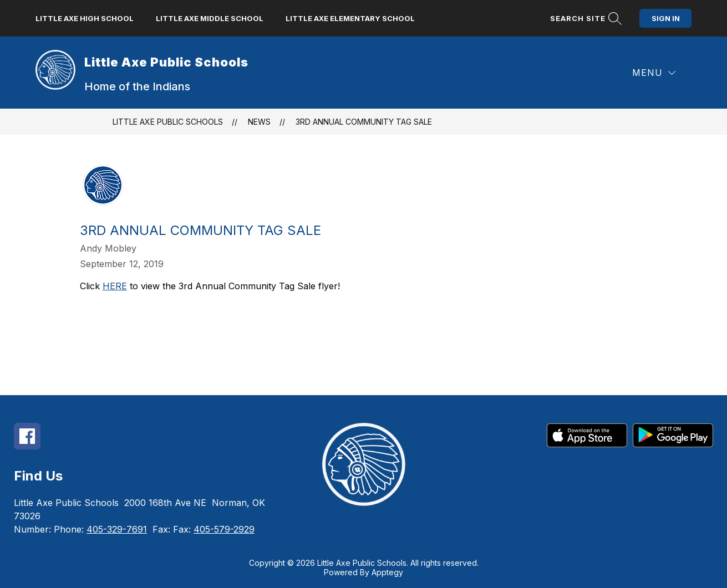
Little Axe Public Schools (168, 122)
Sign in (666, 18)
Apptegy (387, 572)
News (259, 122)
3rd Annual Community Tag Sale (364, 122)
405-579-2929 (224, 529)
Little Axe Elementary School (350, 18)
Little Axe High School (85, 18)
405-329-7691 (117, 529)
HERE (115, 286)
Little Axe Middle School (210, 18)
